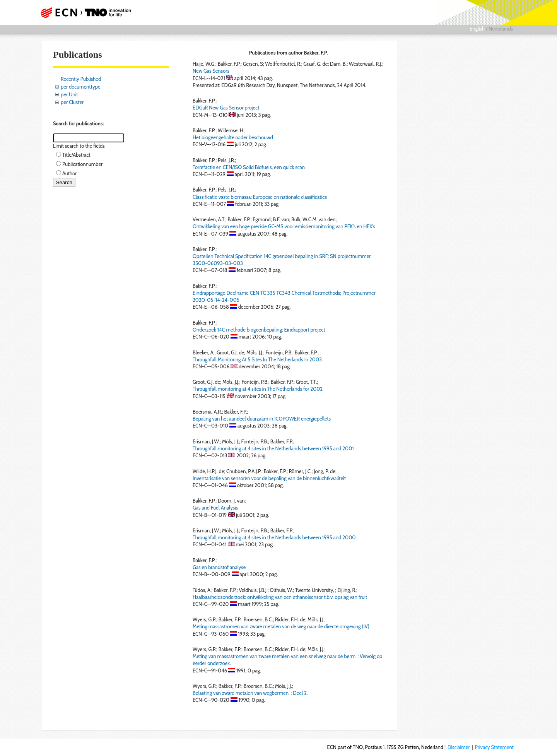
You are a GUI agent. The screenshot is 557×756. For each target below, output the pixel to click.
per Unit (69, 94)
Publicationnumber (82, 164)
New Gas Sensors (211, 71)
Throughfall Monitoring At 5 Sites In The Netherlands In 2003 (257, 359)
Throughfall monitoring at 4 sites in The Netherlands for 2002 (258, 389)
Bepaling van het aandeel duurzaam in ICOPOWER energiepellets (262, 419)
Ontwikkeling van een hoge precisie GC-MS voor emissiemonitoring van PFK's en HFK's (284, 226)
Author (69, 173)
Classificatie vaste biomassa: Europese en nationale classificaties (260, 197)
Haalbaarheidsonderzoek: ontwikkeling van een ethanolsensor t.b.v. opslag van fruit (280, 597)
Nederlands (501, 29)
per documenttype (80, 87)
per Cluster (72, 102)
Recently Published (81, 79)
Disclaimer (459, 747)
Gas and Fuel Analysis (215, 508)
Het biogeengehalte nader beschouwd (233, 137)
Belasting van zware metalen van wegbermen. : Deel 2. (250, 693)
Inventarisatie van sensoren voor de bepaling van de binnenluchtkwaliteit (269, 478)
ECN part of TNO (83, 12)
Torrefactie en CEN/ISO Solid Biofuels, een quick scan (249, 167)
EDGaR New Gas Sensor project (226, 108)
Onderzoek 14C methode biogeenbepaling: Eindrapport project (259, 330)
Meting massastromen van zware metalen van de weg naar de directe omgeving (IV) (281, 626)
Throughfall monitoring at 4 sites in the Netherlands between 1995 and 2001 (273, 448)
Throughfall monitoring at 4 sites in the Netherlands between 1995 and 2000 (274, 537)
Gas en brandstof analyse (219, 567)
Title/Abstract (76, 155)
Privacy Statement (494, 747)
